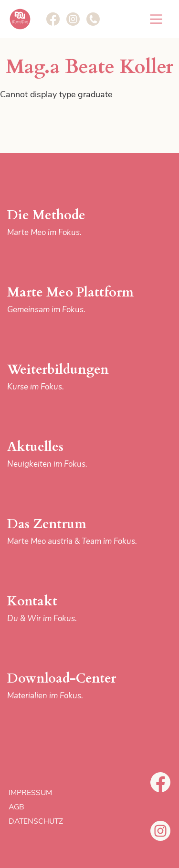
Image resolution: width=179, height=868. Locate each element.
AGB (16, 807)
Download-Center (77, 686)
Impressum (30, 793)
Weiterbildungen (77, 377)
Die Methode (77, 223)
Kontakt (77, 609)
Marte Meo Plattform (77, 300)
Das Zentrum (77, 532)
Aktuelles (77, 454)
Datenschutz (36, 821)
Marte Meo (20, 19)
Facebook (160, 782)
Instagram (160, 831)
